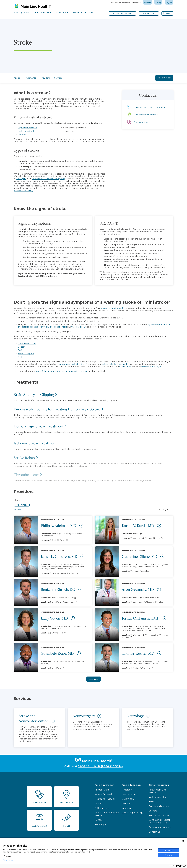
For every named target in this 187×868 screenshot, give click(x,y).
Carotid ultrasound (27, 344)
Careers (148, 3)
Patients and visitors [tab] (84, 13)
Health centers (130, 794)
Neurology (100, 825)
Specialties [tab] (62, 13)
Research (136, 3)
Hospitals (127, 790)
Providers (45, 78)
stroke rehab (125, 366)
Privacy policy (8, 860)
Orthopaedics (102, 808)
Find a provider (104, 785)
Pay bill (169, 3)
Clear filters (17, 510)
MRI (20, 357)
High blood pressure (20, 128)
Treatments (30, 78)
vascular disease (79, 327)
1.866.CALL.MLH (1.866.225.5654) (100, 766)
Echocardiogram (26, 354)
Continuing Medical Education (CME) (159, 821)
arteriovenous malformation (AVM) (41, 179)
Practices (127, 803)
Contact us (155, 832)
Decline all (169, 855)
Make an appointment (122, 13)
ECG (20, 350)
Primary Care (102, 790)
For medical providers (121, 3)
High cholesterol (18, 131)
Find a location (131, 785)
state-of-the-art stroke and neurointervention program (62, 371)
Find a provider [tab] (22, 13)
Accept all (169, 850)
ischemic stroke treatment (114, 364)
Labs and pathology (132, 813)
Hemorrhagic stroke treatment (72, 364)
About (17, 78)
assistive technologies (151, 366)
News (152, 802)
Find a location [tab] (43, 13)
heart (64, 327)
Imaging (126, 808)
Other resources (159, 785)
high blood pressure (157, 324)
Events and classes (159, 806)
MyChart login (149, 13)
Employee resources (160, 827)
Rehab (98, 820)
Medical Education (159, 815)
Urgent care (128, 799)
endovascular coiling (16, 191)
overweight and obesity (50, 327)
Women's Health (104, 794)
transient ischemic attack (112, 308)
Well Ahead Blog (158, 797)
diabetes (34, 327)
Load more (94, 679)
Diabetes (15, 134)
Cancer (99, 803)
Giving (158, 3)
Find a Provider (164, 78)
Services (58, 78)
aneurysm (14, 179)
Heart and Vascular (105, 799)
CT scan (22, 347)
